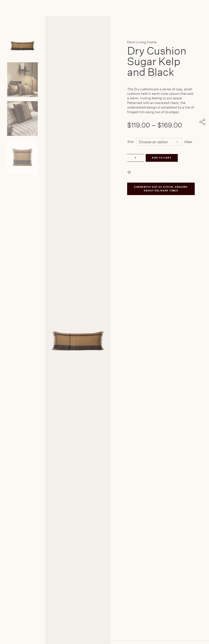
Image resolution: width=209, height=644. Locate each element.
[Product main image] (22, 41)
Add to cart (162, 158)
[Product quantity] (135, 158)
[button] (130, 172)
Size (131, 142)
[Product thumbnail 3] (22, 157)
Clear (188, 142)
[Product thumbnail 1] (22, 80)
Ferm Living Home (142, 42)
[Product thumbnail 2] (22, 118)
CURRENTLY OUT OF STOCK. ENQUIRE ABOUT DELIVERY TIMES (161, 189)
